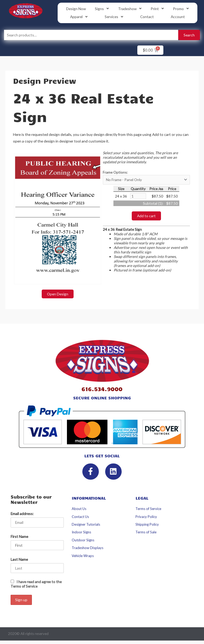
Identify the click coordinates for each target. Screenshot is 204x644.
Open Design (58, 294)
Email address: (22, 514)
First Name (19, 536)
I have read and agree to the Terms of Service (36, 584)
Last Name (19, 559)
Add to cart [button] (146, 216)
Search (189, 35)
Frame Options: (115, 172)
